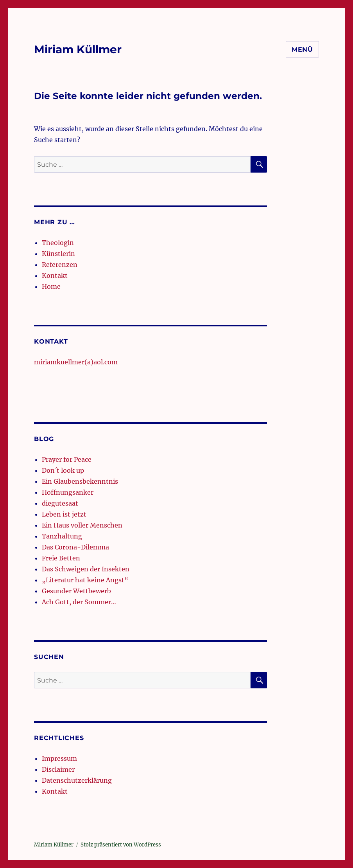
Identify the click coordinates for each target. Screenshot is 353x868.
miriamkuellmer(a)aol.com (76, 362)
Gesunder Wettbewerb (76, 591)
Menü (302, 50)
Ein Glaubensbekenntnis (80, 481)
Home (51, 286)
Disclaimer (58, 769)
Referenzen (60, 265)
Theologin (58, 243)
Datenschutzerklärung (77, 780)
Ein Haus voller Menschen (82, 525)
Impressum (59, 758)
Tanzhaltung (62, 536)
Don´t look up (63, 470)
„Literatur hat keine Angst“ (85, 580)
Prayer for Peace (67, 459)
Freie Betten (61, 558)
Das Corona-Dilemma (75, 547)
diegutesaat (60, 503)
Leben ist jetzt (64, 514)
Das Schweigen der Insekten (86, 569)
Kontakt (55, 276)
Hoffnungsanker (68, 492)
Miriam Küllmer (78, 49)
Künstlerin (58, 254)
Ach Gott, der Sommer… (79, 602)
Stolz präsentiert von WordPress (121, 845)
